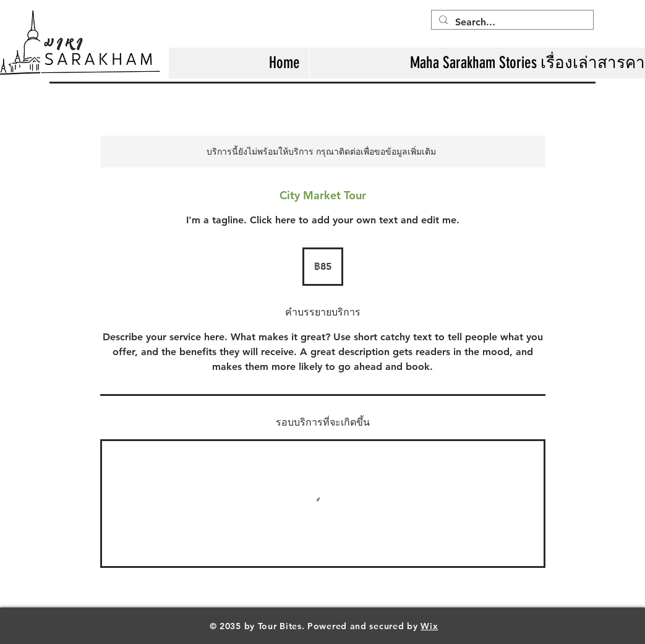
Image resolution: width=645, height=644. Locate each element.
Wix (429, 626)
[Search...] (511, 22)
